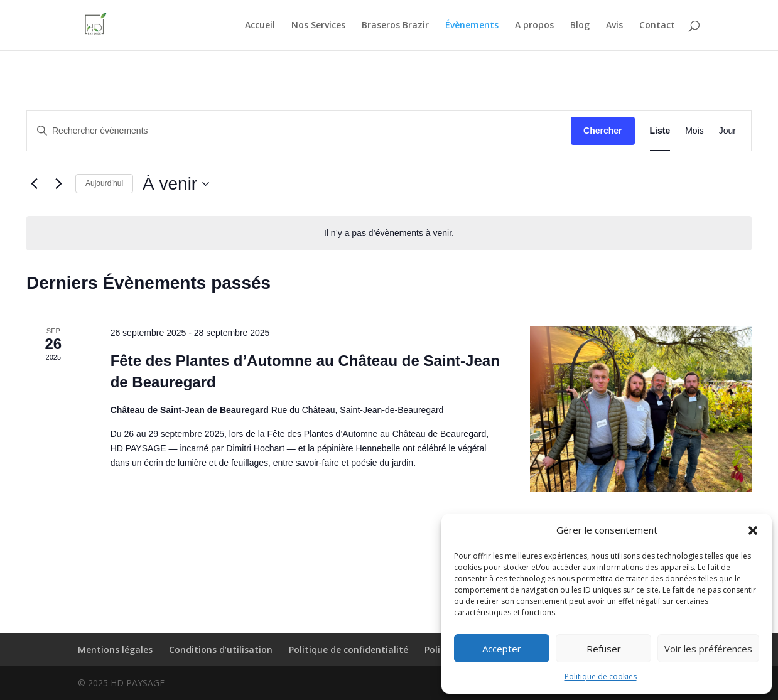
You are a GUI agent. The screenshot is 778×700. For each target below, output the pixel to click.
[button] (753, 530)
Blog (580, 26)
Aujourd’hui (104, 183)
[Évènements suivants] (58, 184)
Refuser (604, 649)
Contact (657, 26)
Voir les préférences (708, 649)
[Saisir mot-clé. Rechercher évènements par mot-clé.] (299, 131)
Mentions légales (115, 649)
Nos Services (318, 26)
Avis (614, 26)
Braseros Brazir (395, 26)
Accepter (502, 649)
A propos (534, 26)
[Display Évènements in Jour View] (727, 131)
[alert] (389, 233)
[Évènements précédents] (34, 184)
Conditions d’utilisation (221, 649)
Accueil (260, 26)
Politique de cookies (601, 676)
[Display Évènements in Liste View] (660, 131)
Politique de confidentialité (348, 649)
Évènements (472, 26)
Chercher (602, 131)
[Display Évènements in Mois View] (694, 131)
